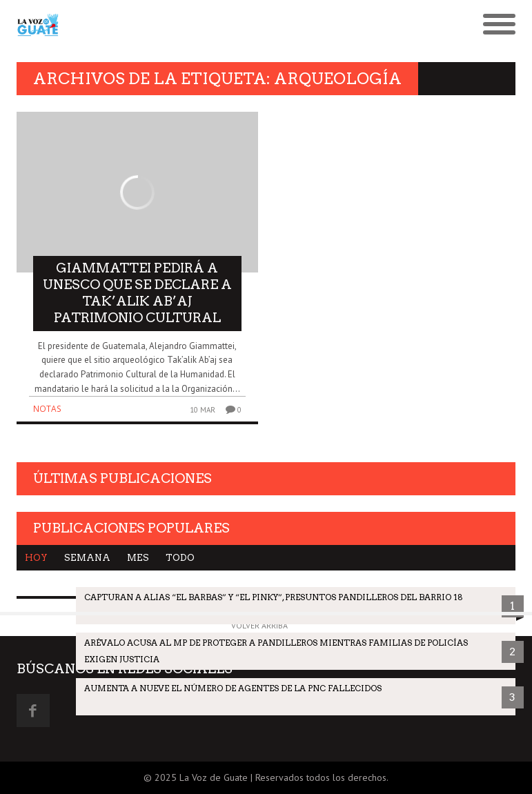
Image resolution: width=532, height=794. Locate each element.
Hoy (36, 558)
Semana (87, 558)
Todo (180, 558)
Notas (47, 409)
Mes (138, 558)
